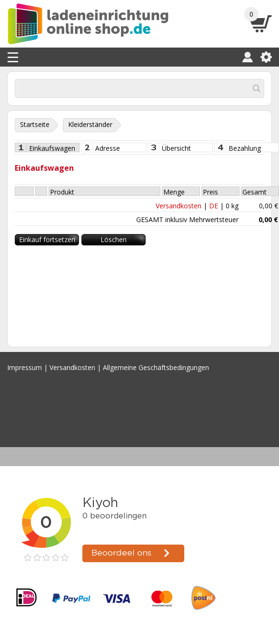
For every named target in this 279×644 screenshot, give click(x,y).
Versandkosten (179, 206)
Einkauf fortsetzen (47, 239)
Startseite (35, 124)
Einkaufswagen (52, 148)
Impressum (25, 367)
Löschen (114, 239)
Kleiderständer (90, 124)
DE (214, 206)
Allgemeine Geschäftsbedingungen (156, 367)
